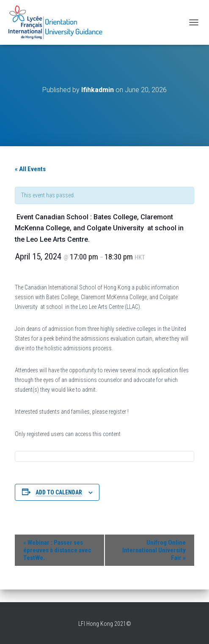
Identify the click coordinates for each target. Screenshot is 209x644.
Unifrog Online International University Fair (154, 550)
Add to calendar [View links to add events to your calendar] (59, 492)
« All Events (30, 169)
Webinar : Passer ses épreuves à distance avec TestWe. (57, 550)
